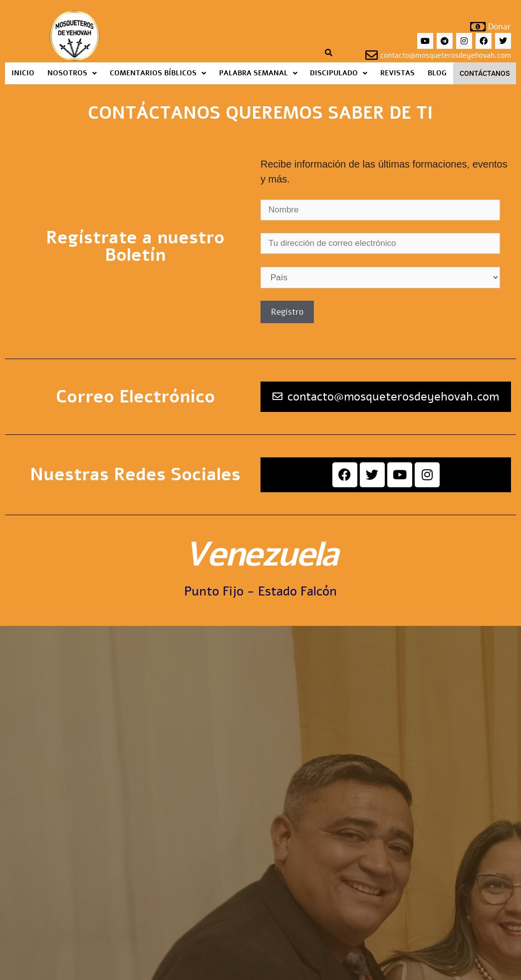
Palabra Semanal (258, 73)
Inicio (23, 73)
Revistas (397, 73)
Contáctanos (485, 73)
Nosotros (72, 73)
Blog (437, 73)
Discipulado (339, 73)
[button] (72, 73)
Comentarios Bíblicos (158, 73)
